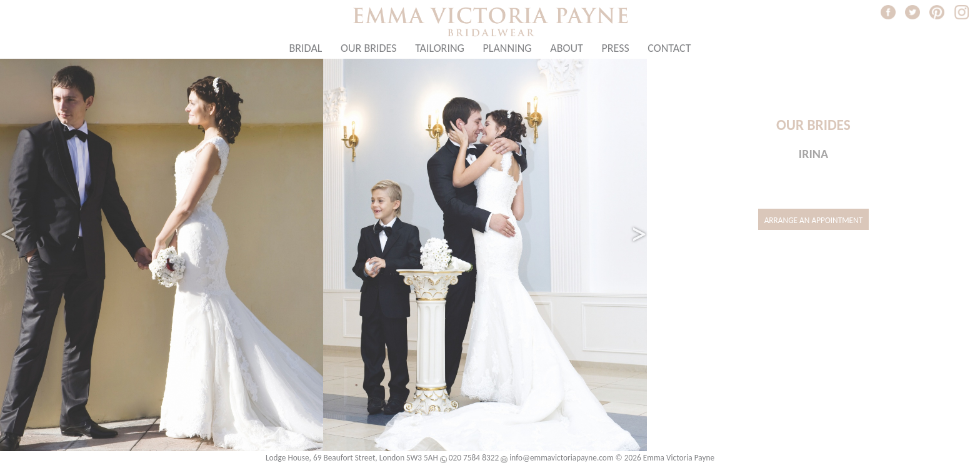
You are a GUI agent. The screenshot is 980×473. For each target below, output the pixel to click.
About (567, 48)
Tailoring (440, 48)
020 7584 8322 (474, 458)
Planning (507, 48)
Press (615, 48)
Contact (669, 48)
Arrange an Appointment (814, 220)
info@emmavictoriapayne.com (561, 458)
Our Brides (368, 48)
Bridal (305, 48)
